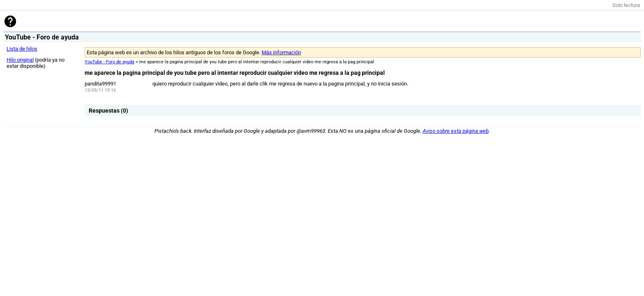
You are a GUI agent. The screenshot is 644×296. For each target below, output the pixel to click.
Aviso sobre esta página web (456, 131)
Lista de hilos (22, 49)
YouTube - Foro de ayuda (109, 62)
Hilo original (20, 60)
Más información (281, 52)
